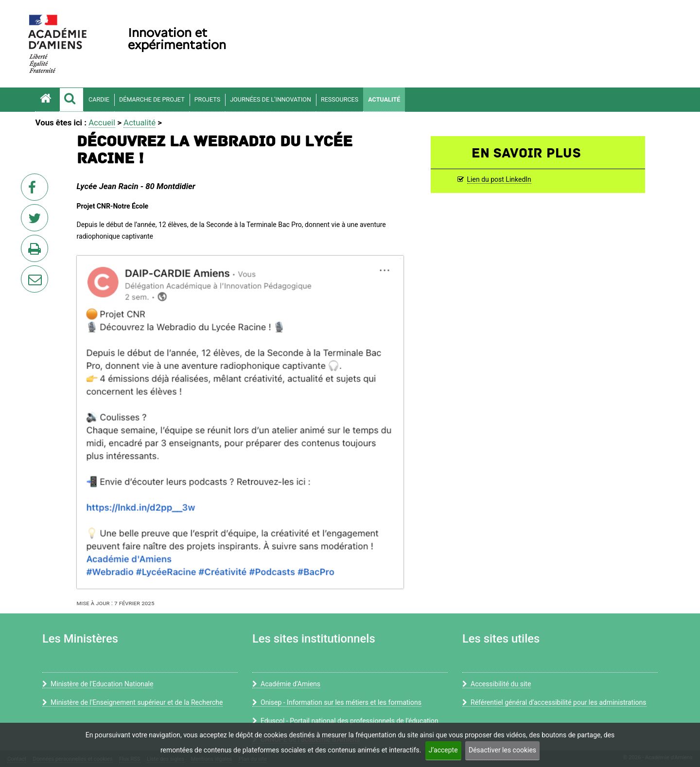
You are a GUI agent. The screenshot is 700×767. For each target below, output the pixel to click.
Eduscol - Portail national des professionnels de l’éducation (345, 721)
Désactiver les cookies (502, 750)
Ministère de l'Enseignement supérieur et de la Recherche (132, 702)
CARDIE (99, 99)
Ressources (340, 99)
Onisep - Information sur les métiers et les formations (337, 702)
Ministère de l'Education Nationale (98, 684)
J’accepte (443, 750)
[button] (71, 100)
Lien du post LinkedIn (499, 179)
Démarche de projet (152, 99)
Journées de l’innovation (271, 99)
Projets (208, 99)
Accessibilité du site (497, 684)
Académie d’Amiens (286, 684)
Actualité (384, 99)
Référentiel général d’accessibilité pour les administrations (554, 702)
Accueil (102, 122)
